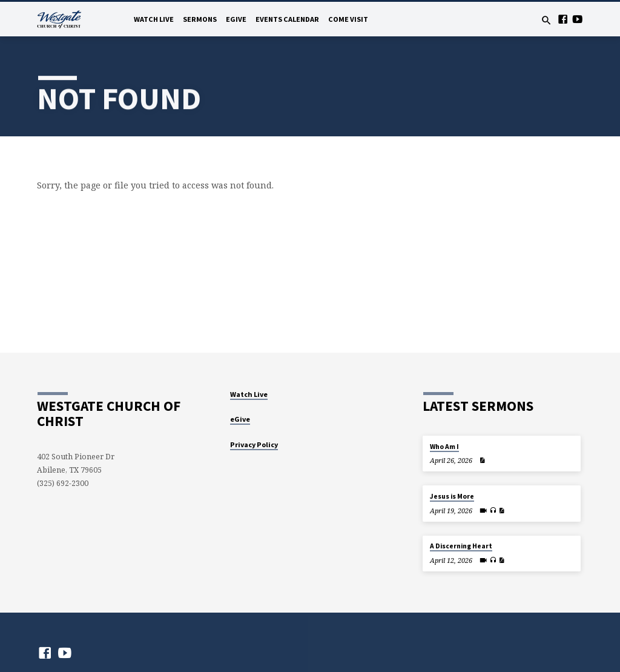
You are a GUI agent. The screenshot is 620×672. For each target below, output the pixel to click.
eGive (236, 19)
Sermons (200, 19)
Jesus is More (452, 496)
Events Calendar (287, 19)
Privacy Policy (254, 444)
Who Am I (444, 447)
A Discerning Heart (461, 546)
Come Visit (348, 19)
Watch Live (154, 19)
